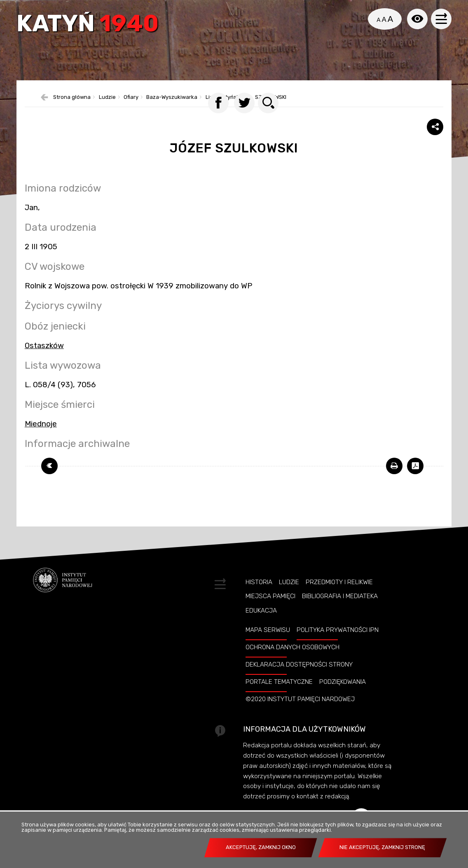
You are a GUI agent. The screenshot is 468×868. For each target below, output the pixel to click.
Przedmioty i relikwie (339, 593)
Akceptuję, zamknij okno (261, 847)
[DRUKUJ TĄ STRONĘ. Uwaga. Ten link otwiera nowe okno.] (394, 476)
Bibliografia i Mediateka (340, 607)
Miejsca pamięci (270, 607)
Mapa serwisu (268, 640)
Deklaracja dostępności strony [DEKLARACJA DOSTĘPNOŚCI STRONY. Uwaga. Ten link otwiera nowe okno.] (299, 675)
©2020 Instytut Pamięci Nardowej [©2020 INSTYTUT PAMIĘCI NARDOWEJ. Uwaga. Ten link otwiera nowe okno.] (300, 709)
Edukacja (261, 621)
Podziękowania (343, 692)
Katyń (89, 26)
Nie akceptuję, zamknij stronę (382, 847)
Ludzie (289, 593)
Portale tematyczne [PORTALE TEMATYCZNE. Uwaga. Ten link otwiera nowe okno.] (279, 692)
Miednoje (41, 434)
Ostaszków (44, 356)
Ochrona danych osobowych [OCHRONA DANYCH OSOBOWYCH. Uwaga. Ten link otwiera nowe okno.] (292, 657)
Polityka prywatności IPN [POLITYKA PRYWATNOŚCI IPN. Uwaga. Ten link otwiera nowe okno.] (338, 640)
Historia (259, 593)
